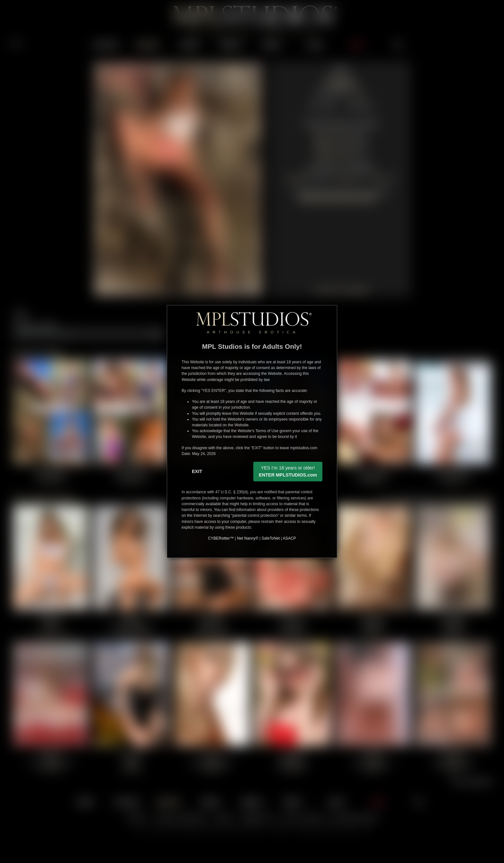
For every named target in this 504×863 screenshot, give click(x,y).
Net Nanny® (248, 538)
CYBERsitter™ (221, 538)
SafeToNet (271, 538)
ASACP (289, 538)
